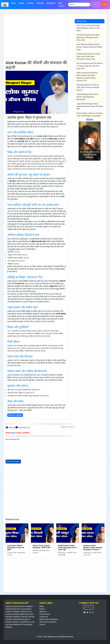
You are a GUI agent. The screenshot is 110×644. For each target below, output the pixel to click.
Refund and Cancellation (49, 619)
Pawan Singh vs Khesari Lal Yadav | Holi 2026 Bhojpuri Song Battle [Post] (89, 115)
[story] (90, 139)
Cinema (30, 3)
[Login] (7, 428)
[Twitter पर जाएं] (87, 612)
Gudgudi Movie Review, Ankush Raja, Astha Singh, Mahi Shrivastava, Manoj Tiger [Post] (88, 56)
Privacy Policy (45, 614)
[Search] (79, 5)
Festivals (40, 3)
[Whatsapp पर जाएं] (93, 612)
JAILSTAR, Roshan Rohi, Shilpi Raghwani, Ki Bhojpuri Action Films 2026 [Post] (88, 37)
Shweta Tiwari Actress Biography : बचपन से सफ (41, 547)
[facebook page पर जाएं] (85, 612)
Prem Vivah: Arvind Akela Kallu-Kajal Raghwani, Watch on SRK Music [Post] (88, 28)
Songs (21, 3)
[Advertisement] (37, 38)
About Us (43, 612)
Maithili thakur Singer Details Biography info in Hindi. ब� (67, 548)
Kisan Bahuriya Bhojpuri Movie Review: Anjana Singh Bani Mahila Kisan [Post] (89, 47)
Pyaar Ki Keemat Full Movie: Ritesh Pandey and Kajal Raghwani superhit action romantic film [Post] (87, 77)
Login (104, 4)
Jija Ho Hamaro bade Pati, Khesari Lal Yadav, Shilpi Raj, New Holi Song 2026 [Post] (90, 66)
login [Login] (13, 433)
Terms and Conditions (48, 622)
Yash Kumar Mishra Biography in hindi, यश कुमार (16, 548)
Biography (51, 3)
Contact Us (44, 617)
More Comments (13, 461)
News (13, 3)
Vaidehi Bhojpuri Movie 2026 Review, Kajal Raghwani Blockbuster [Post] (87, 97)
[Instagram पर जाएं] (90, 612)
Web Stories (61, 5)
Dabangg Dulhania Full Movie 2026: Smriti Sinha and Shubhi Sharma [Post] (88, 87)
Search (96, 4)
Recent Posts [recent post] (82, 21)
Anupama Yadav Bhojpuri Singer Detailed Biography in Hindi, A (93, 548)
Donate (42, 624)
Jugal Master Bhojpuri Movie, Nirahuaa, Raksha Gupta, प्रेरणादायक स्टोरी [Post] (90, 106)
